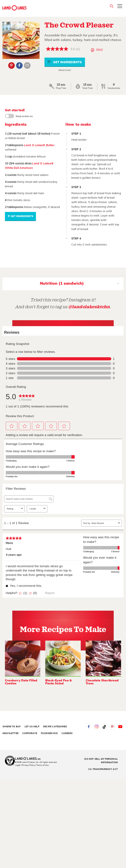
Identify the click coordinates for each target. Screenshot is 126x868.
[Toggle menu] (120, 9)
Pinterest (112, 727)
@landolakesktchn (89, 307)
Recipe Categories (55, 727)
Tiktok (105, 727)
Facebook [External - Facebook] (19, 65)
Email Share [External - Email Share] (27, 65)
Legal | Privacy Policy (25, 765)
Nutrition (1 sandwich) (80, 284)
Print (97, 50)
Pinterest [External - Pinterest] (11, 65)
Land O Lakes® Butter (39, 145)
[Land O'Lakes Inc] (29, 759)
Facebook (89, 727)
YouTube (120, 727)
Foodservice (49, 733)
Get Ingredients (64, 62)
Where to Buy (12, 727)
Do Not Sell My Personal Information (101, 761)
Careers (67, 733)
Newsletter (10, 733)
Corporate (30, 733)
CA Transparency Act (103, 769)
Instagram (96, 727)
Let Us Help (32, 727)
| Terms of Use (42, 765)
